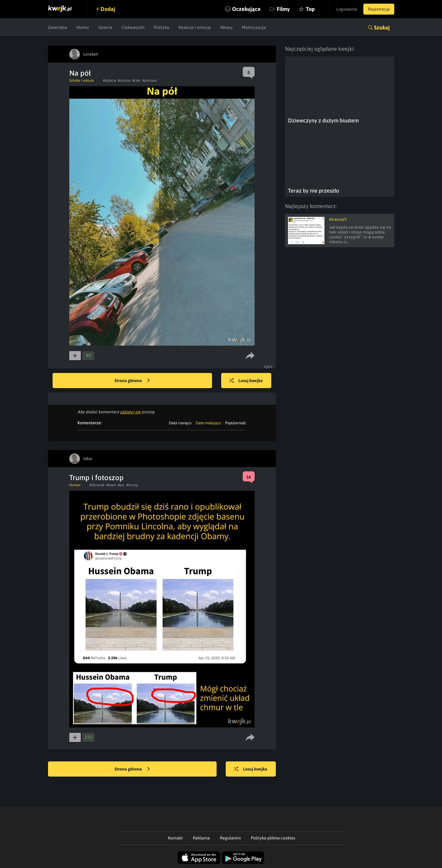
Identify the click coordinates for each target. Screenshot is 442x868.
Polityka (161, 27)
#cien (136, 80)
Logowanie (347, 9)
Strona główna (132, 381)
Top (310, 9)
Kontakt (175, 838)
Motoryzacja (254, 27)
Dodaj (108, 9)
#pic (121, 485)
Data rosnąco (180, 423)
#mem (111, 485)
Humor (83, 27)
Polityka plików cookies (273, 838)
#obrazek (97, 485)
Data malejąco (208, 423)
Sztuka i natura (82, 80)
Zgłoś (268, 367)
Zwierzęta (58, 27)
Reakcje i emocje (195, 27)
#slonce (124, 80)
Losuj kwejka (246, 381)
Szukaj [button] (382, 27)
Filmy (283, 9)
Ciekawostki (133, 27)
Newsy (226, 27)
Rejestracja (379, 9)
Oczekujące (246, 9)
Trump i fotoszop (96, 478)
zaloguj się (130, 412)
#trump (132, 485)
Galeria (105, 27)
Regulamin (230, 838)
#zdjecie (110, 80)
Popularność (236, 423)
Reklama (201, 838)
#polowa (150, 80)
